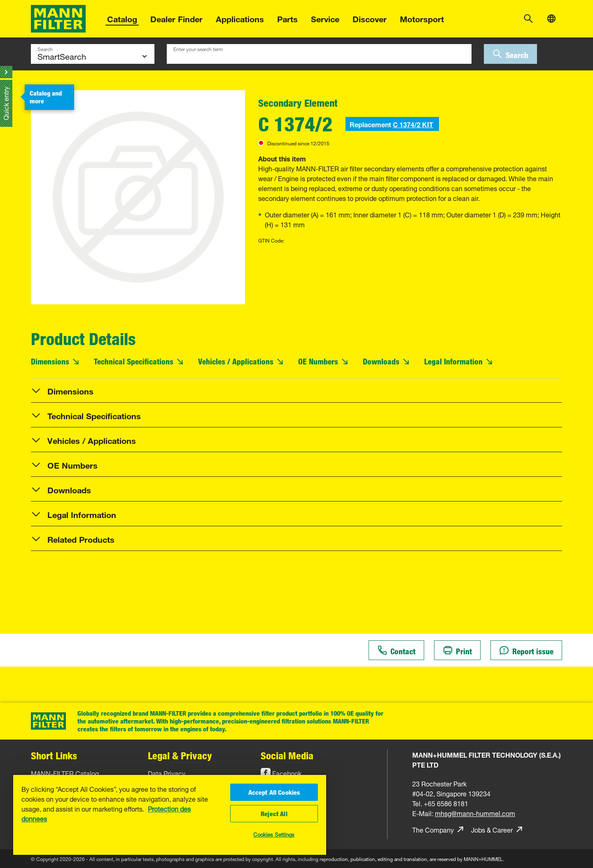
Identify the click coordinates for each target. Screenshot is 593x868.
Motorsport (422, 18)
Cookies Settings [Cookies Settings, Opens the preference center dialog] (274, 834)
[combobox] (319, 54)
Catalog (122, 18)
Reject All (274, 814)
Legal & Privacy (180, 755)
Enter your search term (198, 48)
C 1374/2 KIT (413, 124)
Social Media (287, 755)
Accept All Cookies (274, 792)
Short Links (54, 755)
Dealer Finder (176, 18)
